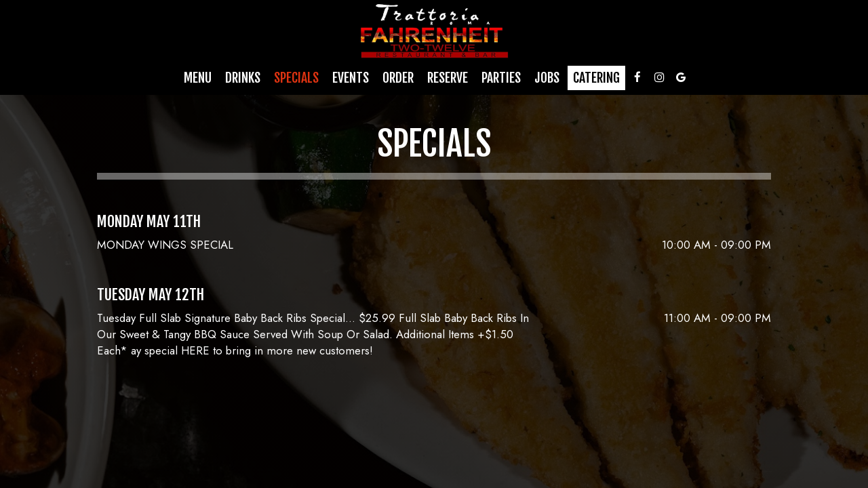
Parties (501, 78)
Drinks (243, 78)
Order (398, 78)
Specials (296, 78)
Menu (198, 78)
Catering (596, 78)
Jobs (547, 78)
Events (351, 78)
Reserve (448, 78)
